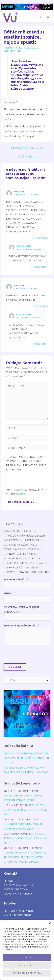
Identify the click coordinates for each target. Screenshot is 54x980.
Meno (8, 593)
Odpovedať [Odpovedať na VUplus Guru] (39, 267)
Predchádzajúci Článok (27, 148)
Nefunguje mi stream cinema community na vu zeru (25, 810)
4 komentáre (12, 48)
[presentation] (28, 481)
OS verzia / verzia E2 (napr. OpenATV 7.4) (22, 610)
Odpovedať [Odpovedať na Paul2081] (40, 238)
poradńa (29, 48)
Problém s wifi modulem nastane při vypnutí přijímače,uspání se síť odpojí (26, 758)
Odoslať (15, 667)
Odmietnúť (27, 965)
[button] (50, 923)
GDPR (22, 494)
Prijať (27, 958)
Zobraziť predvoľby (27, 973)
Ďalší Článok (27, 157)
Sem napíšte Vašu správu (21, 626)
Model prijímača (16, 580)
